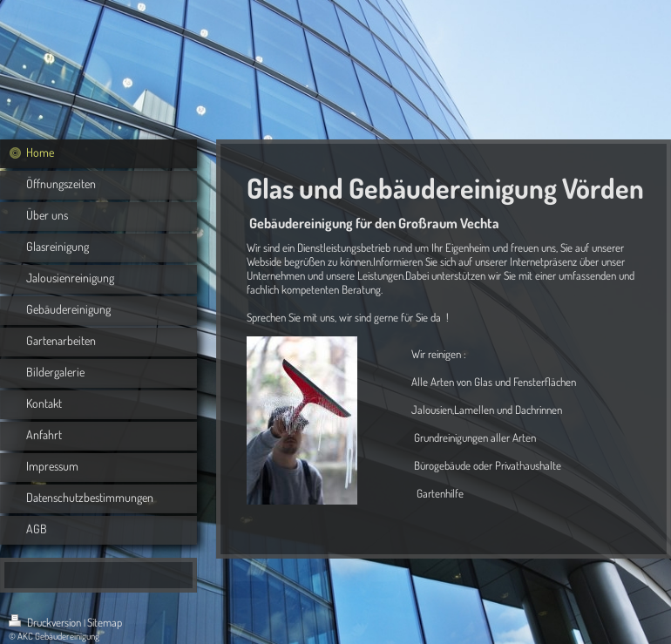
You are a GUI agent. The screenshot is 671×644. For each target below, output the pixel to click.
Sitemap (105, 622)
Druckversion (46, 622)
